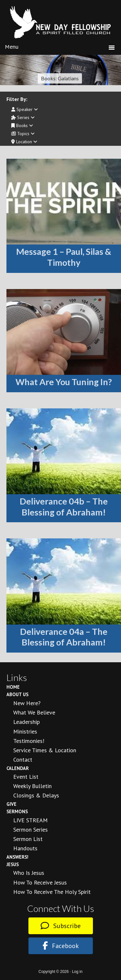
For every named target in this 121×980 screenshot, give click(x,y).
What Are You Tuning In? (64, 382)
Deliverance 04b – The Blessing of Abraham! (64, 507)
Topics (23, 134)
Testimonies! (29, 741)
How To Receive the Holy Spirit (52, 892)
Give (11, 804)
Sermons (17, 811)
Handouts (25, 848)
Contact (23, 760)
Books (22, 125)
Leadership (26, 722)
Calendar (18, 768)
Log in (77, 972)
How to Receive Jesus (40, 882)
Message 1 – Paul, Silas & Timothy (64, 257)
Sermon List (28, 839)
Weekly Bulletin (32, 786)
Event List (26, 777)
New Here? (27, 703)
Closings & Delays (36, 795)
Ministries (25, 731)
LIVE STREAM (30, 820)
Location (24, 142)
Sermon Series (30, 830)
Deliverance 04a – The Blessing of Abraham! (64, 637)
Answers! (17, 857)
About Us (17, 694)
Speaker (25, 109)
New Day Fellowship (61, 22)
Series (23, 117)
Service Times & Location (45, 750)
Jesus (13, 864)
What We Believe (34, 712)
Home (13, 687)
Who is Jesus (29, 873)
